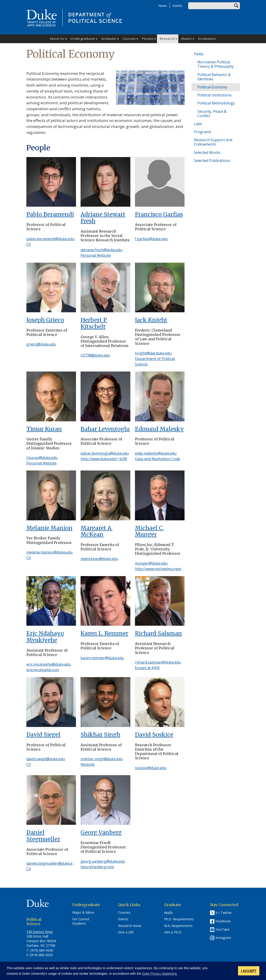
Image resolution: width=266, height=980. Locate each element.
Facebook (223, 921)
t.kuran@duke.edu (42, 458)
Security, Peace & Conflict (212, 114)
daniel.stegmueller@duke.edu (52, 863)
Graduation (207, 39)
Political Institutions (214, 95)
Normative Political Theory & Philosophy (216, 64)
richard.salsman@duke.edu (158, 662)
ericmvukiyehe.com (43, 670)
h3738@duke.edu (95, 355)
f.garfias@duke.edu (151, 239)
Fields (199, 54)
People (148, 39)
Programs (203, 132)
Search (236, 6)
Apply (168, 912)
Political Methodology (216, 103)
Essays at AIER (147, 668)
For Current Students (81, 921)
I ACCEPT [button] (249, 971)
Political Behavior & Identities (214, 77)
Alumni (187, 39)
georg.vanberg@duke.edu (103, 861)
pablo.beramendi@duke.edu (50, 239)
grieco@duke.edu (41, 344)
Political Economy (212, 87)
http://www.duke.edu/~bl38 (104, 459)
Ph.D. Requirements (179, 919)
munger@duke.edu (151, 563)
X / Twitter (224, 913)
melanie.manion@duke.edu (49, 552)
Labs (198, 124)
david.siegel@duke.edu (46, 759)
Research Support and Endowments (213, 142)
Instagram (223, 938)
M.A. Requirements (178, 926)
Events (178, 6)
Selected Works (207, 152)
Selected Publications (212, 161)
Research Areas (130, 926)
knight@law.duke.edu (153, 353)
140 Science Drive (40, 932)
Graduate (109, 39)
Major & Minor (83, 912)
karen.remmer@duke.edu (102, 658)
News (163, 6)
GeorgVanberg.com (97, 867)
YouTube (222, 929)
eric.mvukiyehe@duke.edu (49, 664)
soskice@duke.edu (151, 768)
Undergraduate (83, 39)
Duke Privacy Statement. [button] (160, 974)
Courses (129, 39)
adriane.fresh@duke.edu (101, 250)
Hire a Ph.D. (173, 932)
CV (29, 244)
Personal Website (96, 255)
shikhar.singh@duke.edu (102, 759)
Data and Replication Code (158, 459)
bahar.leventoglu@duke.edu (105, 453)
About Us (57, 39)
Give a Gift (126, 932)
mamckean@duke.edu (99, 559)
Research (167, 39)
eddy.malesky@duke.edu (156, 453)
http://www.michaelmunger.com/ (163, 569)
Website (88, 764)
